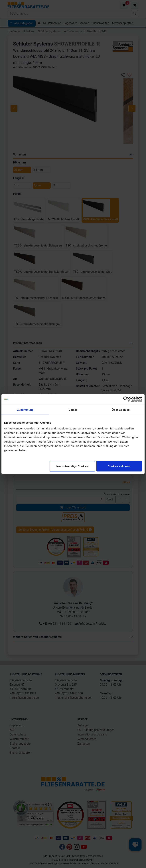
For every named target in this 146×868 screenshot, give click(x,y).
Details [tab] (73, 410)
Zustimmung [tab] (25, 410)
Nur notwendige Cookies (72, 466)
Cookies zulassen (119, 466)
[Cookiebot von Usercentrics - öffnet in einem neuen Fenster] (126, 399)
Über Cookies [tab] (121, 410)
